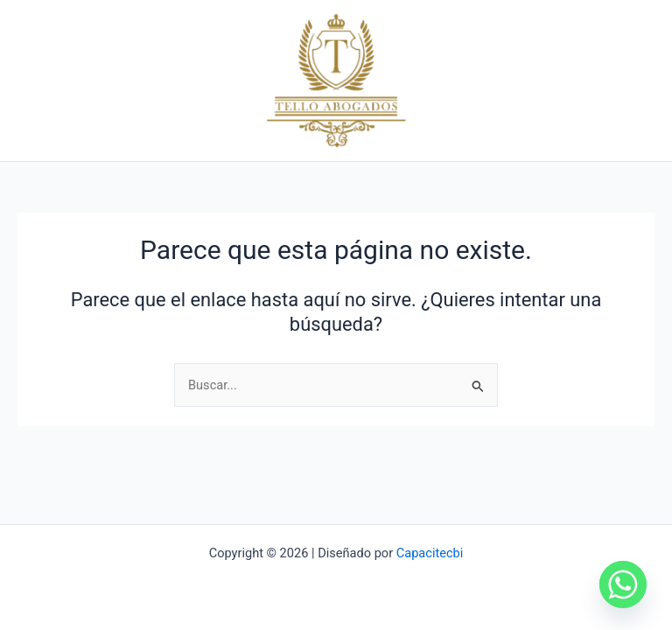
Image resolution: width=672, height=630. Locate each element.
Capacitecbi (430, 553)
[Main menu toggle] (636, 87)
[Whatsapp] (623, 584)
